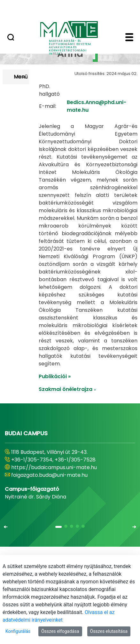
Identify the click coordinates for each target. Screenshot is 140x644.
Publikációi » (55, 397)
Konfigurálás (18, 631)
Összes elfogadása (60, 631)
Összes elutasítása (109, 631)
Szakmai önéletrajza (67, 409)
